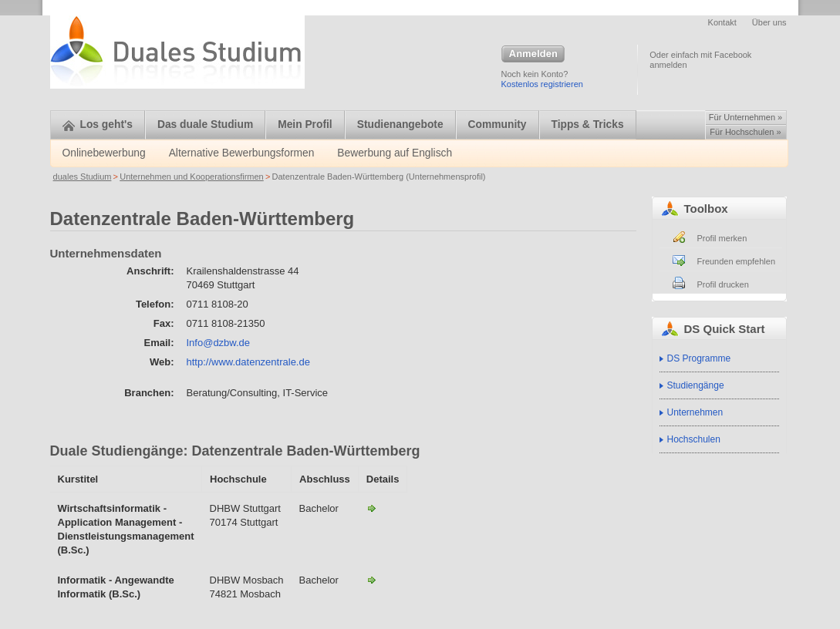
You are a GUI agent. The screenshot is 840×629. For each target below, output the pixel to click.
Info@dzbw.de (219, 343)
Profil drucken (723, 284)
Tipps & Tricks (588, 124)
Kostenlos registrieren (542, 84)
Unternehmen (695, 412)
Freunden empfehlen (737, 261)
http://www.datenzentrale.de (248, 362)
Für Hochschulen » (745, 132)
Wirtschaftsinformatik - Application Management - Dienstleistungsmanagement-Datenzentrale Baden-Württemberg (372, 508)
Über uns (769, 22)
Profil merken (722, 238)
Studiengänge (696, 385)
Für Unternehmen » (746, 117)
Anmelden (533, 55)
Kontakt (722, 22)
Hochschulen (694, 439)
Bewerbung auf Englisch (395, 153)
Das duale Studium (205, 124)
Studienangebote (400, 124)
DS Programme (699, 358)
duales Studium (83, 177)
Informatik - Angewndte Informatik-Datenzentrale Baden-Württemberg (372, 580)
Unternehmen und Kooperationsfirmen (192, 177)
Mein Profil (305, 124)
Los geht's (98, 124)
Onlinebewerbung (104, 153)
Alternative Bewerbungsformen (242, 153)
